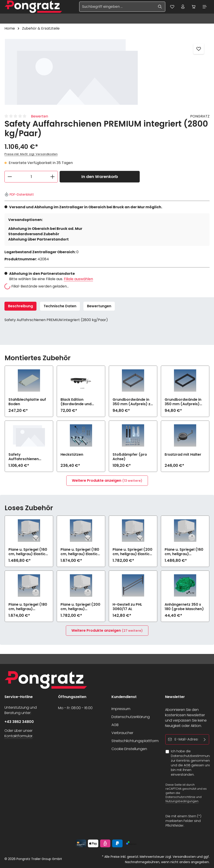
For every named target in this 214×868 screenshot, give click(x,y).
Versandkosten (184, 857)
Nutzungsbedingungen (182, 801)
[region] (107, 72)
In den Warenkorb (100, 177)
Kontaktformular (18, 736)
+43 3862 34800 (19, 722)
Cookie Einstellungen (129, 749)
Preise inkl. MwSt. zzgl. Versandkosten (31, 155)
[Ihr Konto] (182, 7)
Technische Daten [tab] (60, 306)
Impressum (121, 709)
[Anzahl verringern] (10, 177)
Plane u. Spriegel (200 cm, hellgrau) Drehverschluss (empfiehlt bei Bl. (80, 607)
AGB (115, 725)
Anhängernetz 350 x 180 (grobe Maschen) (184, 607)
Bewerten (39, 116)
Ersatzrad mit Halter (183, 455)
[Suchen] (159, 7)
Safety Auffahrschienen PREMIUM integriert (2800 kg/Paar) (25, 457)
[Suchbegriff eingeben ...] (116, 7)
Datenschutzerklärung (131, 717)
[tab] (20, 306)
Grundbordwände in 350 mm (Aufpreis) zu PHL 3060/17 (133, 402)
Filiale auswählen (78, 279)
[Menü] (204, 7)
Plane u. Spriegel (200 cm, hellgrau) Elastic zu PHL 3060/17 (132, 552)
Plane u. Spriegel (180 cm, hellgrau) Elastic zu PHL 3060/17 (80, 552)
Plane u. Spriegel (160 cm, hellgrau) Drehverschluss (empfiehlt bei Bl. (184, 552)
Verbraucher (122, 733)
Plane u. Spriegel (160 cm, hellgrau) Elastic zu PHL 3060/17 (28, 552)
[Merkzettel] (171, 7)
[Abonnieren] (205, 739)
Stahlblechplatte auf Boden (27, 402)
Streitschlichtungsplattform (135, 741)
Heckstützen (72, 455)
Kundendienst (124, 697)
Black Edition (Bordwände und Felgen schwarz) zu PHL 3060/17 (78, 402)
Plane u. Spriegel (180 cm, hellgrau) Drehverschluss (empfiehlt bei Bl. (28, 607)
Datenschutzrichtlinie (180, 797)
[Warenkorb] (193, 7)
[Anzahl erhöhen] (53, 177)
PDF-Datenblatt (19, 195)
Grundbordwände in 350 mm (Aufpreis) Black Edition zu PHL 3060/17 (183, 402)
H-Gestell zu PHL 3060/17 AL (127, 607)
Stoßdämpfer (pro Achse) (130, 457)
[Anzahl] (31, 177)
